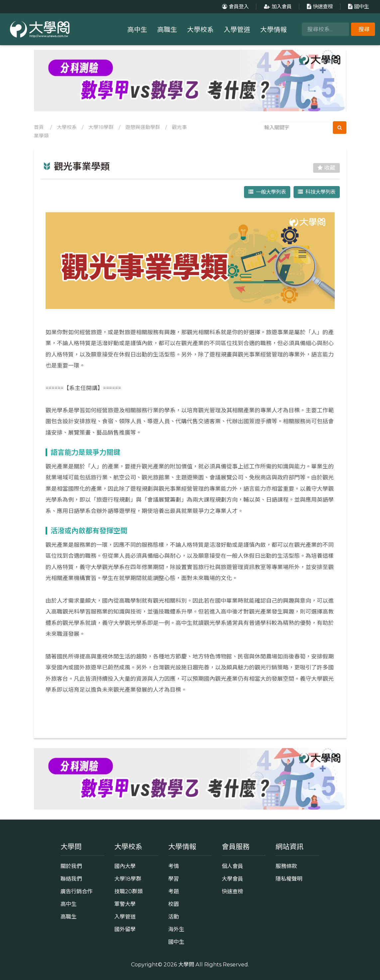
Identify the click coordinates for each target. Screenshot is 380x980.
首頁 (39, 127)
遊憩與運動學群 (143, 127)
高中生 (137, 30)
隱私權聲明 (289, 879)
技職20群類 (128, 891)
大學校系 (200, 30)
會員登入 (235, 6)
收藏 (326, 168)
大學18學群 (101, 127)
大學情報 (274, 30)
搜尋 (364, 29)
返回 (190, 719)
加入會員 (277, 6)
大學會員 (232, 879)
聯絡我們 (71, 879)
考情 (174, 866)
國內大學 (125, 866)
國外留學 (125, 929)
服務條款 (286, 866)
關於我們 (71, 866)
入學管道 (237, 30)
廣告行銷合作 (76, 891)
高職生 (167, 30)
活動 (174, 917)
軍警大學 (125, 904)
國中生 (358, 6)
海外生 (176, 929)
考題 (174, 891)
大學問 (186, 964)
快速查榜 (319, 6)
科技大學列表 (317, 192)
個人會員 (232, 866)
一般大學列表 (267, 192)
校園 (174, 904)
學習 (174, 879)
